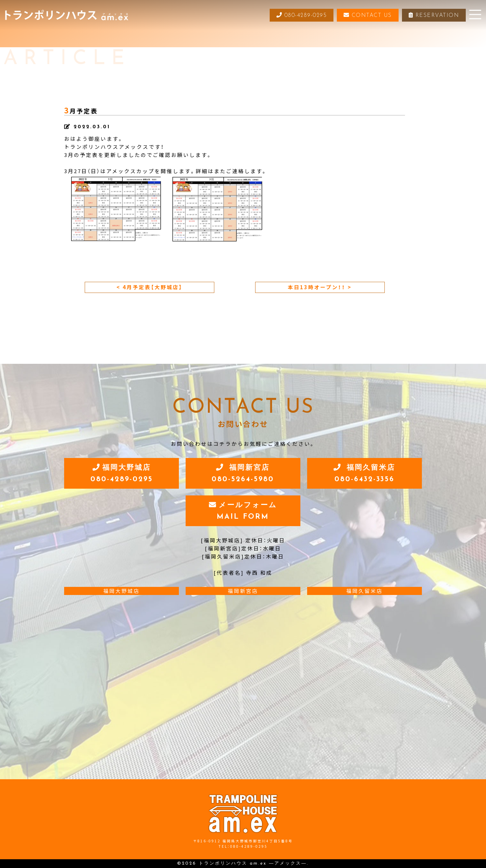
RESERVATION (434, 15)
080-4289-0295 (301, 15)
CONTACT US (368, 15)
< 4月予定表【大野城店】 (150, 287)
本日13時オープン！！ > (320, 287)
